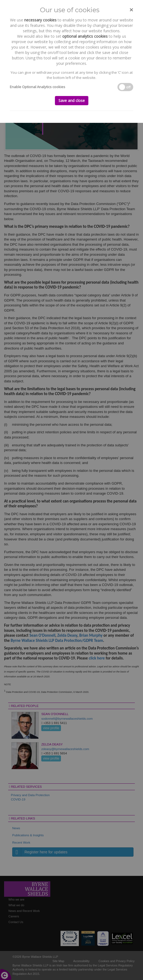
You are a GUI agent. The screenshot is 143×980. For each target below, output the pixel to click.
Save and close (72, 100)
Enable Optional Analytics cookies (38, 87)
